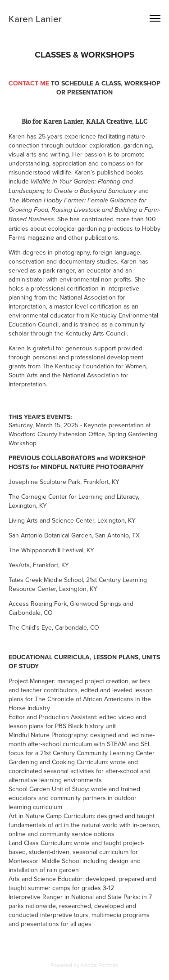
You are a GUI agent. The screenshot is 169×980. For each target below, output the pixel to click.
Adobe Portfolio (100, 965)
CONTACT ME (30, 83)
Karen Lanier (35, 18)
